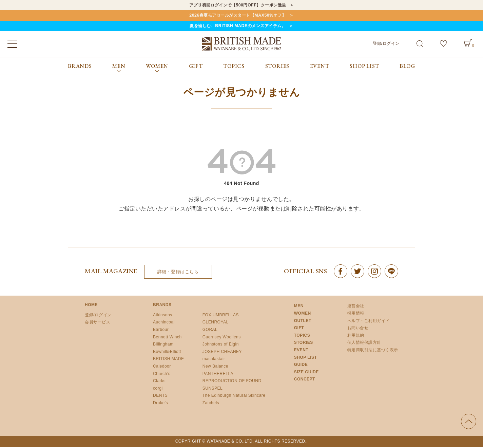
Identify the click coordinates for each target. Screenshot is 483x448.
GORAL (210, 331)
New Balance (215, 367)
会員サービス (98, 323)
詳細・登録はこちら (178, 273)
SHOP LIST (364, 67)
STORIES (277, 67)
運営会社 (356, 307)
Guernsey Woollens (222, 338)
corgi (158, 389)
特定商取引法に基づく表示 (373, 351)
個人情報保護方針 (364, 344)
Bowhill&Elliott (167, 353)
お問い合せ (358, 329)
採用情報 (356, 314)
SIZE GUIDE (306, 373)
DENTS (160, 397)
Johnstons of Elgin (221, 345)
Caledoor (162, 367)
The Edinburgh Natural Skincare (234, 397)
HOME (91, 306)
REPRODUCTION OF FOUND (232, 382)
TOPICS (234, 67)
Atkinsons (163, 316)
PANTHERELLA (218, 375)
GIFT (196, 67)
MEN (299, 307)
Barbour (161, 331)
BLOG (407, 67)
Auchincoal (164, 323)
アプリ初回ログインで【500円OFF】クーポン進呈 (238, 5)
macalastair (214, 360)
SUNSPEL (213, 389)
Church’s (162, 375)
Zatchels (211, 404)
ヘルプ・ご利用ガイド (369, 322)
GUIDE (301, 366)
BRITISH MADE (168, 360)
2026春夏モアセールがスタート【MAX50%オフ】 (238, 16)
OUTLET (303, 322)
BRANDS (80, 67)
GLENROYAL (216, 323)
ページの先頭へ (469, 422)
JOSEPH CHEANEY (222, 353)
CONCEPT (305, 380)
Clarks (159, 382)
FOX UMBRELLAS (221, 316)
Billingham (163, 345)
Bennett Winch (167, 338)
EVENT (320, 67)
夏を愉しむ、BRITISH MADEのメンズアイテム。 (237, 27)
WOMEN (303, 314)
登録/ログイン (386, 44)
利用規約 (356, 336)
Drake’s (160, 404)
